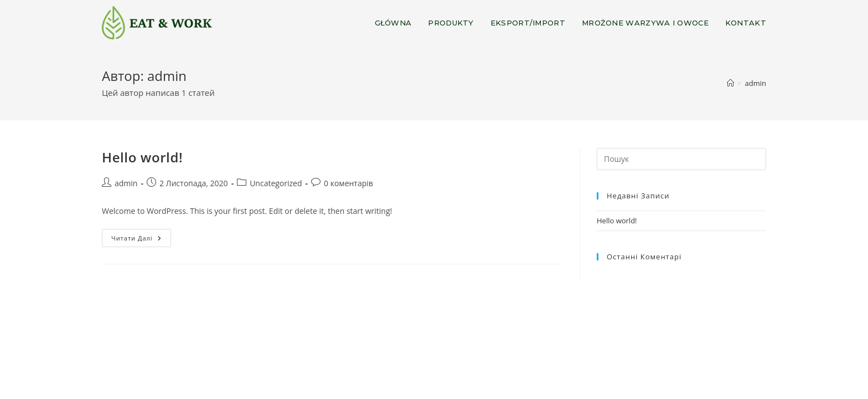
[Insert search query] (681, 159)
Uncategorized (276, 183)
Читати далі (141, 240)
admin (756, 83)
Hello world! (142, 157)
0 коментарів (348, 183)
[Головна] (730, 83)
